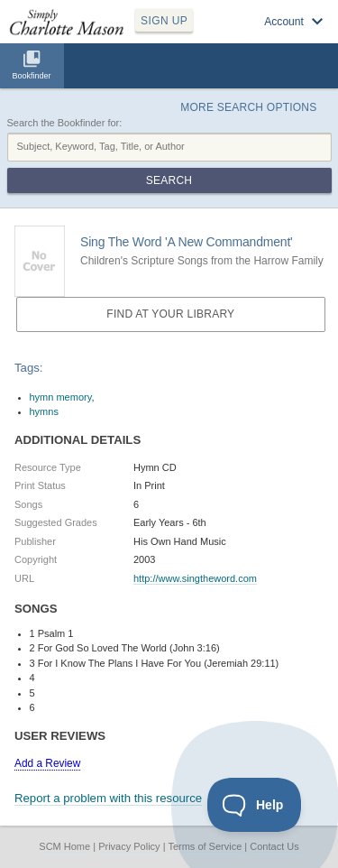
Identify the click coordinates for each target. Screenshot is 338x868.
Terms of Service (205, 846)
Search (169, 180)
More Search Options (248, 107)
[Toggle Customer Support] (255, 805)
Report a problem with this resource (108, 798)
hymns (44, 411)
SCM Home (64, 846)
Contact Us (274, 846)
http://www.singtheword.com (195, 578)
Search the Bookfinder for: (65, 123)
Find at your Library (170, 314)
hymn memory (61, 397)
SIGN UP (164, 21)
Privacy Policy (129, 846)
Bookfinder (31, 76)
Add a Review (47, 763)
